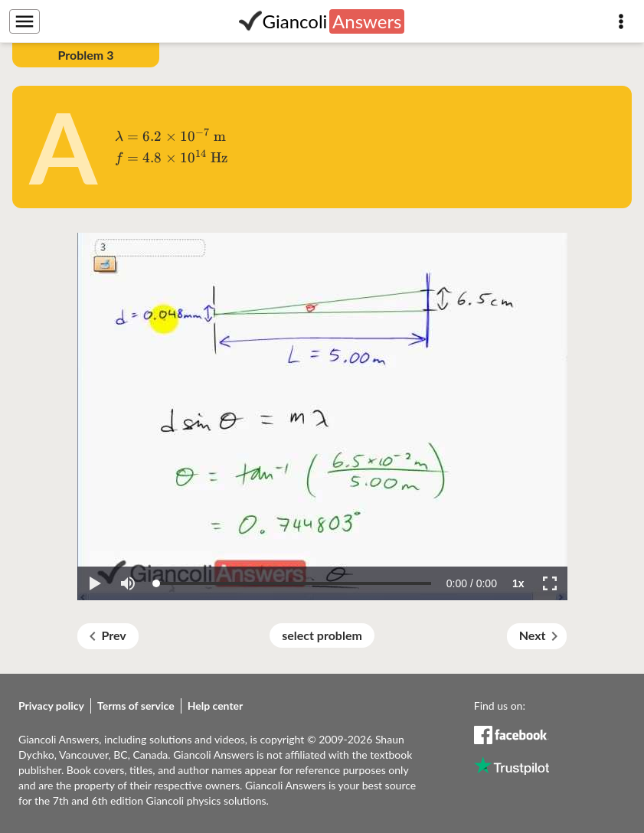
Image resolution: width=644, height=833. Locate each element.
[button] (94, 583)
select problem (322, 635)
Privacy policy (51, 706)
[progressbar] (472, 583)
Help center (216, 706)
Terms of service (136, 706)
